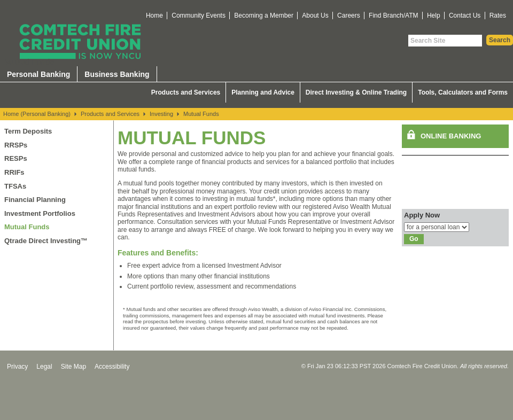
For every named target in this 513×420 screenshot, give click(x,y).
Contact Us (465, 15)
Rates (498, 15)
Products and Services (186, 92)
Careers (349, 15)
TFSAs (15, 186)
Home (154, 15)
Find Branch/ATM (393, 15)
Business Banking (117, 74)
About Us (315, 15)
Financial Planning (35, 200)
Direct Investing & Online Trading (356, 92)
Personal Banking (38, 74)
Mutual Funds (201, 114)
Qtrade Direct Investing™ (46, 241)
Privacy (17, 367)
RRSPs (16, 145)
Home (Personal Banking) (37, 114)
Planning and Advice (263, 92)
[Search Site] (445, 41)
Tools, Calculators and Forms (463, 92)
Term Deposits (28, 131)
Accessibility (112, 367)
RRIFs (14, 172)
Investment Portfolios (40, 213)
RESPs (16, 158)
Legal (44, 367)
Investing (161, 114)
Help (434, 15)
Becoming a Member (264, 15)
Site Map (73, 367)
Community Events (199, 15)
